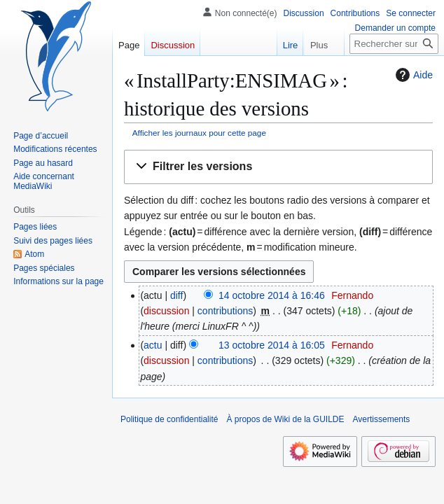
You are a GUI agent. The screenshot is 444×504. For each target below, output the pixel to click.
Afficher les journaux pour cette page (199, 133)
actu (153, 345)
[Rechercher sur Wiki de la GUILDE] (394, 44)
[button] (278, 167)
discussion (166, 311)
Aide (412, 75)
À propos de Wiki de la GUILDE (285, 419)
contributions (225, 311)
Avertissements (382, 419)
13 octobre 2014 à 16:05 (272, 345)
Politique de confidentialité (169, 419)
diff (176, 295)
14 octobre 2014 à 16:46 (272, 295)
